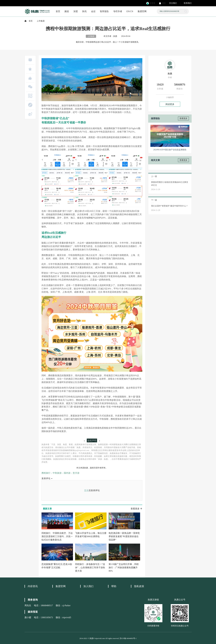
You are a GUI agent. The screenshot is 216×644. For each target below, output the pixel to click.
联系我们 (188, 3)
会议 (93, 11)
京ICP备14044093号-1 (128, 638)
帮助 (114, 586)
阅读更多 (170, 104)
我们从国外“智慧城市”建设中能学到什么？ (169, 206)
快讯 (84, 11)
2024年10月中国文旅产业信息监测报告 (170, 150)
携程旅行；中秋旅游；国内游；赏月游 (60, 473)
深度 (76, 11)
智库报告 (104, 11)
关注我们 (173, 3)
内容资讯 (33, 586)
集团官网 (142, 11)
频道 (67, 11)
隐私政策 (139, 586)
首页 (58, 11)
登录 (86, 490)
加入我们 (88, 586)
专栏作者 (118, 11)
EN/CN (130, 11)
